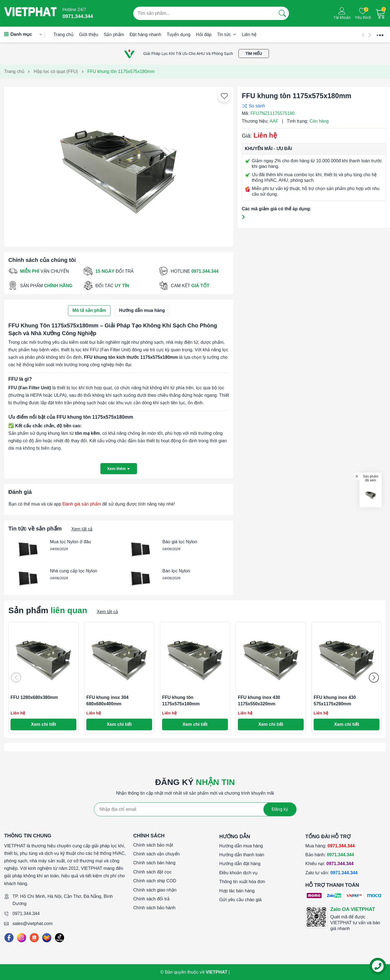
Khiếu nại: (329, 864)
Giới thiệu (89, 35)
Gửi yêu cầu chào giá (241, 900)
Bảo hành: (330, 855)
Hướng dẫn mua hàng (241, 846)
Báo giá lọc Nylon (180, 542)
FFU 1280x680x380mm (34, 697)
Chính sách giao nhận (155, 890)
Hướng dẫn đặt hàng (240, 864)
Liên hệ (249, 35)
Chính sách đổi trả (151, 899)
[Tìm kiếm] (282, 13)
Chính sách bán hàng (154, 863)
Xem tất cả (82, 529)
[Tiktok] (60, 938)
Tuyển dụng (179, 35)
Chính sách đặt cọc (152, 872)
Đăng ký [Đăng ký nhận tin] (280, 809)
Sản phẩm (114, 35)
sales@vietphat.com (32, 924)
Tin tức (227, 35)
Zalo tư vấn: (331, 873)
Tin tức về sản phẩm (35, 529)
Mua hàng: (330, 846)
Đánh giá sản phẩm (82, 504)
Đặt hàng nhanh (145, 35)
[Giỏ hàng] (381, 13)
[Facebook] (9, 938)
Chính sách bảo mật (153, 845)
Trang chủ (63, 35)
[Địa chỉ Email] (195, 809)
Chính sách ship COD (155, 881)
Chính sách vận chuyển (156, 854)
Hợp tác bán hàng (237, 891)
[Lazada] (47, 938)
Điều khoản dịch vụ (238, 873)
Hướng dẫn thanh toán (242, 855)
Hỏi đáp (204, 35)
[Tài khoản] (342, 13)
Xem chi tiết (44, 724)
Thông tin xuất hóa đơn (242, 882)
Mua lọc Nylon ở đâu (71, 542)
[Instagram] (22, 938)
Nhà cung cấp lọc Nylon (74, 571)
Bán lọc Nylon (176, 571)
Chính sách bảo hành (154, 908)
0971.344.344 (26, 914)
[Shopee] (34, 938)
